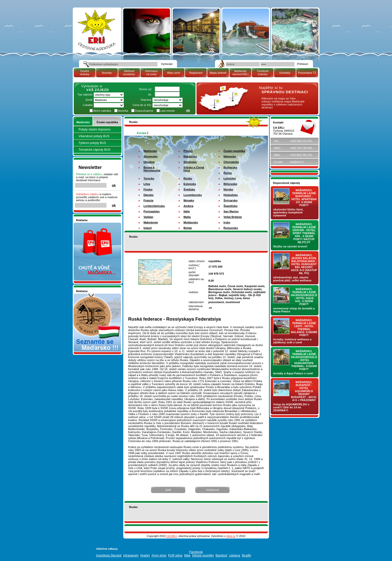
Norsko (228, 189)
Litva (147, 184)
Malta (187, 217)
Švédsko (189, 189)
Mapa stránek (218, 73)
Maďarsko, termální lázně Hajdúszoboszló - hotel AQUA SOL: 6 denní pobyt (304, 297)
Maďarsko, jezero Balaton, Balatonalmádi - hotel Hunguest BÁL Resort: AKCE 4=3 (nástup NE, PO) (304, 264)
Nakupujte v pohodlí (89, 224)
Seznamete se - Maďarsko (93, 295)
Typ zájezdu (85, 94)
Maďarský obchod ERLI (240, 73)
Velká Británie (233, 217)
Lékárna (235, 556)
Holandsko (231, 195)
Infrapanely (131, 556)
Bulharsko (230, 167)
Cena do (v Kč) (142, 105)
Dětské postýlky (203, 556)
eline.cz (231, 536)
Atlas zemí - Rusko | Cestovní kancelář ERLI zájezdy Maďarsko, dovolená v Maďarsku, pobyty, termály (96, 25)
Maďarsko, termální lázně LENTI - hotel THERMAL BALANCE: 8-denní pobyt (304, 328)
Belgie (188, 228)
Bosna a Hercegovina (152, 169)
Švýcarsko (230, 200)
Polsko (188, 151)
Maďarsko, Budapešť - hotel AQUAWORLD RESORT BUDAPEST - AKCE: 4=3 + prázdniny (304, 391)
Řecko (228, 173)
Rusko (188, 178)
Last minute (167, 111)
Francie (148, 200)
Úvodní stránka (85, 73)
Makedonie (151, 222)
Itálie (187, 211)
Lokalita (88, 105)
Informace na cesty (151, 73)
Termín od (145, 89)
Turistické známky (263, 73)
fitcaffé (246, 556)
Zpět (168, 490)
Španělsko (230, 206)
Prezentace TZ (307, 73)
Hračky (145, 556)
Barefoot (221, 556)
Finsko (148, 189)
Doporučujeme (144, 111)
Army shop (159, 556)
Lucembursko (193, 195)
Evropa (142, 133)
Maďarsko (83, 122)
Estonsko (190, 184)
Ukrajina (149, 162)
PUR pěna (175, 556)
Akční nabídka (102, 111)
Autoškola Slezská (109, 556)
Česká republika (107, 122)
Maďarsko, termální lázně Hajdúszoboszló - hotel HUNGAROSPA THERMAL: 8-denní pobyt (304, 360)
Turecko (149, 178)
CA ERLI (171, 536)
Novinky (107, 73)
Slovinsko (190, 162)
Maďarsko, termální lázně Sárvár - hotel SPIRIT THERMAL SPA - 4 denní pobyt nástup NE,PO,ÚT (304, 233)
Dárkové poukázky (129, 73)
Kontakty (285, 73)
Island (147, 228)
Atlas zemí (173, 73)
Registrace (196, 73)
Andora (188, 206)
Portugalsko (152, 211)
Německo (230, 156)
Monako (189, 200)
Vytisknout (212, 490)
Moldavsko (191, 222)
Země (89, 100)
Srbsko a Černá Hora (194, 169)
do (150, 94)
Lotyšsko (230, 178)
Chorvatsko (231, 162)
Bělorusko (230, 184)
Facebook (196, 552)
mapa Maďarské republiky (223, 89)
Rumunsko (231, 228)
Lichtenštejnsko (154, 206)
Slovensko (150, 156)
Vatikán (148, 217)
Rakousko (190, 156)
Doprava (146, 100)
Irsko (227, 222)
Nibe (187, 556)
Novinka (123, 111)
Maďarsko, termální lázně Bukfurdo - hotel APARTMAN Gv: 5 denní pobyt (304, 198)
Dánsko (148, 195)
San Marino (231, 211)
